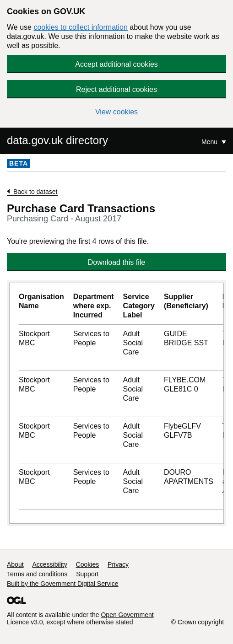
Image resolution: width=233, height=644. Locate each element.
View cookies (116, 112)
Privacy (118, 564)
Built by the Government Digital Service (63, 584)
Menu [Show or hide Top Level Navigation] (210, 142)
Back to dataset (35, 192)
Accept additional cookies (116, 64)
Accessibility (49, 564)
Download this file (116, 262)
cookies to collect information (80, 27)
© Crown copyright (198, 622)
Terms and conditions (37, 574)
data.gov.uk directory (57, 140)
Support (87, 574)
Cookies (88, 564)
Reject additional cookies (116, 89)
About (15, 564)
